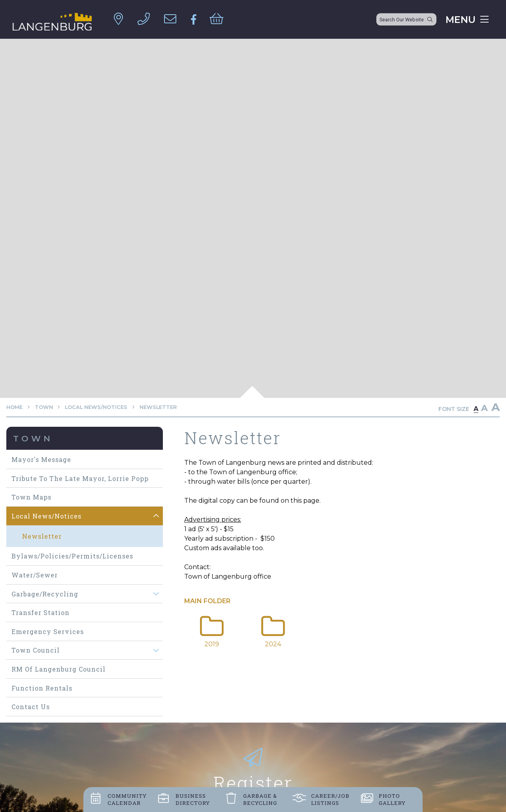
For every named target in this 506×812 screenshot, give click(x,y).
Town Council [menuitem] (36, 650)
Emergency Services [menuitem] (48, 631)
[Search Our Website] (406, 20)
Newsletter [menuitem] (42, 536)
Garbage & (260, 799)
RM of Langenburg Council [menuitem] (59, 669)
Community (127, 799)
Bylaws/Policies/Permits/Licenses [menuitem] (72, 556)
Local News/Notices (96, 407)
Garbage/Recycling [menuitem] (45, 594)
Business (193, 799)
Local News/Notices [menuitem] (46, 516)
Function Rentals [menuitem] (42, 688)
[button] (156, 516)
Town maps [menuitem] (31, 497)
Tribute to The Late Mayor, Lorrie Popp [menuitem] (80, 478)
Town (44, 407)
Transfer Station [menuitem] (41, 612)
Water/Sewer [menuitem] (35, 575)
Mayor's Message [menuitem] (41, 459)
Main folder (207, 601)
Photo (392, 799)
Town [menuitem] (33, 438)
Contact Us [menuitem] (31, 707)
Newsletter (158, 407)
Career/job (330, 799)
